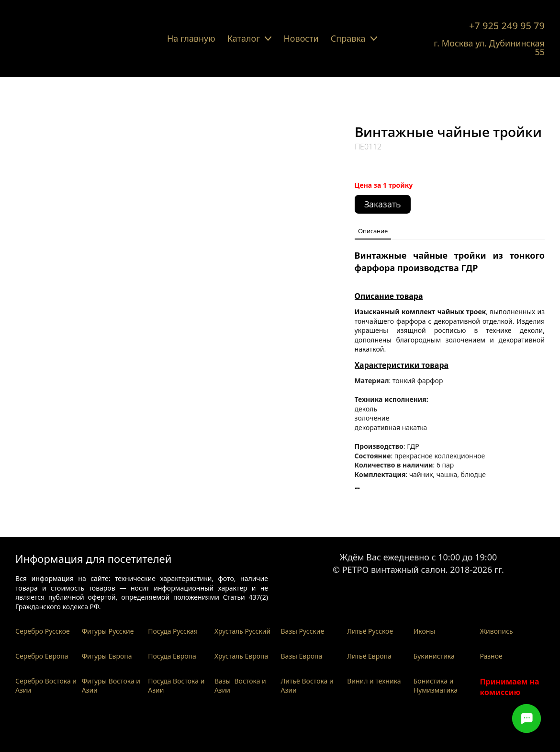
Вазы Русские (303, 631)
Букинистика (434, 656)
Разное (491, 656)
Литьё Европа (369, 656)
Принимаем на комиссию (509, 687)
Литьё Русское (370, 631)
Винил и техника (374, 681)
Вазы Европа (302, 656)
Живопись (496, 631)
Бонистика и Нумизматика (436, 686)
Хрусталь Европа (241, 656)
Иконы (424, 631)
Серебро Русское (43, 631)
